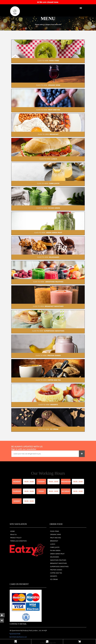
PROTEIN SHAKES (56, 570)
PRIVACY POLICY (16, 538)
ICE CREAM (54, 579)
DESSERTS (54, 576)
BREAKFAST (54, 541)
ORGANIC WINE (56, 534)
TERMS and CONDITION (18, 541)
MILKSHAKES (55, 557)
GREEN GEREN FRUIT (57, 554)
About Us (13, 534)
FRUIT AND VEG (56, 538)
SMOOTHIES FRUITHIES (58, 560)
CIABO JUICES (55, 547)
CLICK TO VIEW (48, 60)
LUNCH (53, 544)
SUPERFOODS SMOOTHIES (59, 566)
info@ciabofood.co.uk (18, 637)
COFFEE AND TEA (56, 573)
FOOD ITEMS (54, 531)
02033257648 (15, 634)
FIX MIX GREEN (55, 550)
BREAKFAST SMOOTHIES (58, 563)
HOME (12, 531)
